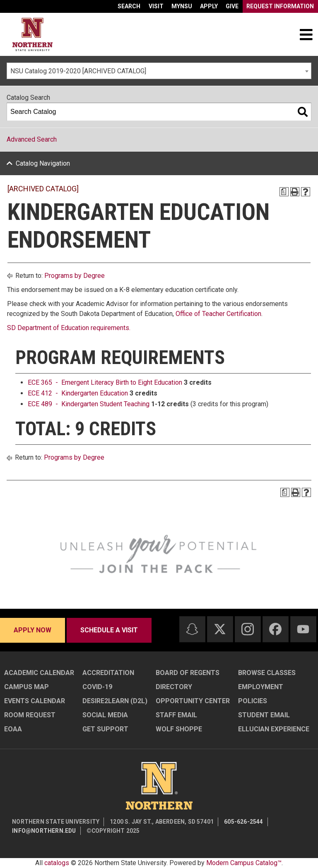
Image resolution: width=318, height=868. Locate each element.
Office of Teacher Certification (218, 314)
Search (129, 6)
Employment (261, 687)
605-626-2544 (243, 822)
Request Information (280, 6)
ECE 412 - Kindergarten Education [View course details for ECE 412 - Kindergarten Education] (78, 393)
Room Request (30, 715)
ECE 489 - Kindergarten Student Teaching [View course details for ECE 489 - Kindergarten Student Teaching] (89, 404)
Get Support (105, 729)
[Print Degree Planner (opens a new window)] (284, 192)
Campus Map (26, 687)
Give (232, 6)
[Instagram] (248, 629)
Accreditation (108, 673)
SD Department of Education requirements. (69, 328)
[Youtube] (303, 629)
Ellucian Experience (274, 729)
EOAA (13, 729)
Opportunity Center (193, 701)
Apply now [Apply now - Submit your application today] (33, 630)
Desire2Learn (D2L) (115, 701)
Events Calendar (35, 701)
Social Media (105, 715)
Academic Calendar (39, 673)
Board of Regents (188, 673)
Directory (174, 687)
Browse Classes (267, 673)
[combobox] (159, 71)
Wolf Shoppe (179, 729)
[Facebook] (275, 629)
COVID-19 (97, 687)
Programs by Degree (75, 276)
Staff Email (176, 715)
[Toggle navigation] (306, 34)
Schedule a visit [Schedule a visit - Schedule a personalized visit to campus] (109, 630)
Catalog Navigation (43, 163)
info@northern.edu (44, 831)
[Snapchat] (192, 629)
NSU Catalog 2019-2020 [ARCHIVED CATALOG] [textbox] (78, 71)
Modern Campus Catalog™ (244, 863)
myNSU (182, 6)
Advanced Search (32, 139)
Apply (209, 6)
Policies (253, 701)
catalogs (57, 863)
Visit (156, 6)
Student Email (264, 715)
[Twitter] (220, 629)
